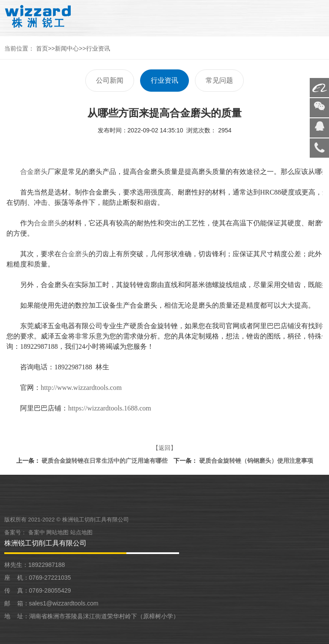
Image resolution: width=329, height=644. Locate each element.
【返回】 (164, 448)
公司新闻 (110, 80)
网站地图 (57, 532)
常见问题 (219, 80)
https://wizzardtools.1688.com (110, 408)
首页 (42, 48)
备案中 (37, 532)
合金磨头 (34, 172)
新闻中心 (67, 48)
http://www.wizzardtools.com (81, 388)
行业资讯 (98, 48)
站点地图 (81, 532)
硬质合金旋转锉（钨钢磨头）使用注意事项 (256, 461)
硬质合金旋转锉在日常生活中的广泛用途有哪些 (105, 461)
